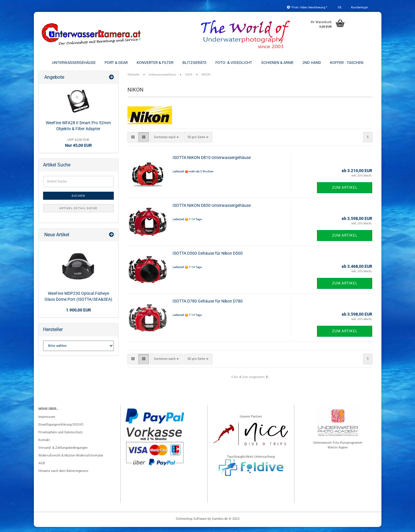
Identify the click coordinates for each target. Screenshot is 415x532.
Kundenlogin (359, 7)
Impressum (47, 422)
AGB (42, 468)
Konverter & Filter (155, 63)
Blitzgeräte (194, 63)
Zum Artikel (345, 193)
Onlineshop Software (191, 524)
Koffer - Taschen (347, 63)
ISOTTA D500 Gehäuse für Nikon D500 (208, 258)
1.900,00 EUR (78, 315)
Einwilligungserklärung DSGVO (61, 430)
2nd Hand (312, 63)
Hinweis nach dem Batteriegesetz (63, 476)
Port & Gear (116, 63)
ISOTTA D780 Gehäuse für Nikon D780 (208, 306)
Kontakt (44, 445)
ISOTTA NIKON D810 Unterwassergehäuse (212, 163)
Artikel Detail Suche (78, 213)
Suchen (78, 201)
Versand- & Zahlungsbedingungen (63, 453)
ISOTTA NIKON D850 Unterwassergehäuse (212, 210)
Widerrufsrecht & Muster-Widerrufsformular (71, 461)
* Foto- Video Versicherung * (307, 7)
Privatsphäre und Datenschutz (60, 437)
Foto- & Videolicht (234, 63)
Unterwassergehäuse (74, 63)
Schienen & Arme (277, 63)
